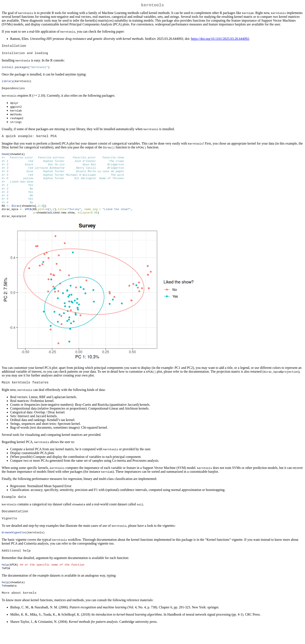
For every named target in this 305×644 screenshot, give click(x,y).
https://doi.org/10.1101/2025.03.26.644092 (220, 40)
